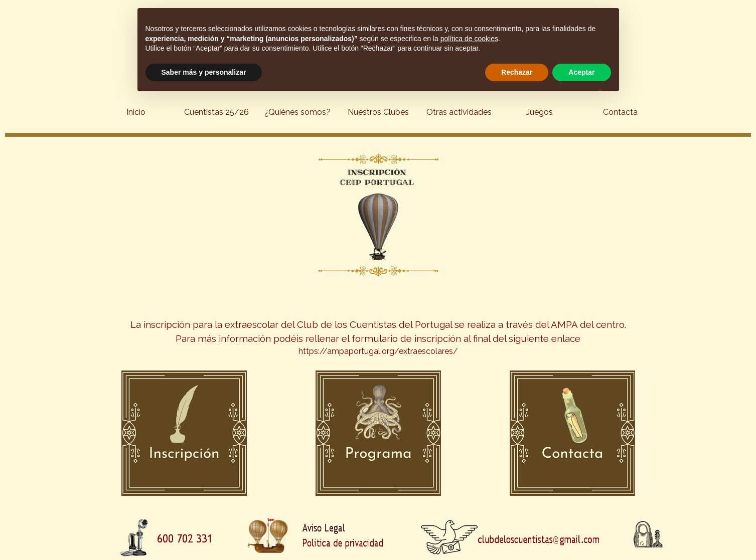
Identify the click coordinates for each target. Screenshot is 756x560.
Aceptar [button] (581, 72)
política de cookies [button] (469, 39)
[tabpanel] (378, 325)
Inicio (136, 112)
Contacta (620, 112)
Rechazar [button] (517, 72)
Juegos (540, 112)
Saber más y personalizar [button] (204, 72)
